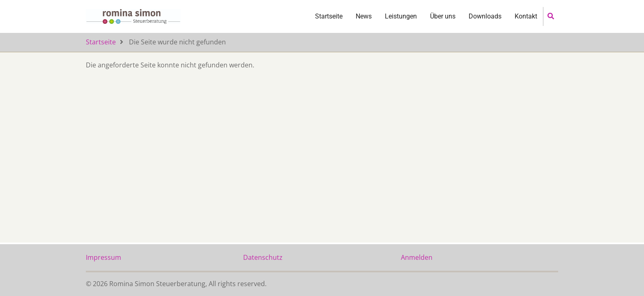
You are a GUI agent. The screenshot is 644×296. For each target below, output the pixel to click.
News (364, 23)
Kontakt (526, 23)
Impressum (103, 257)
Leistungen (401, 23)
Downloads (485, 23)
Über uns (443, 23)
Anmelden (417, 257)
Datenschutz (263, 257)
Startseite (329, 23)
